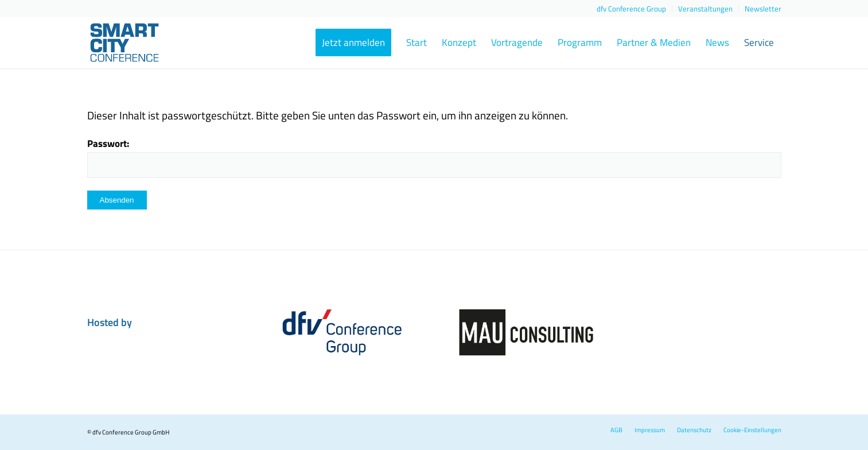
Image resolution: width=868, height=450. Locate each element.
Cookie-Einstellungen (752, 430)
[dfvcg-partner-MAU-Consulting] (526, 332)
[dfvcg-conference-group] (342, 332)
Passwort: (434, 157)
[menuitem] (632, 9)
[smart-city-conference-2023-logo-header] (143, 42)
